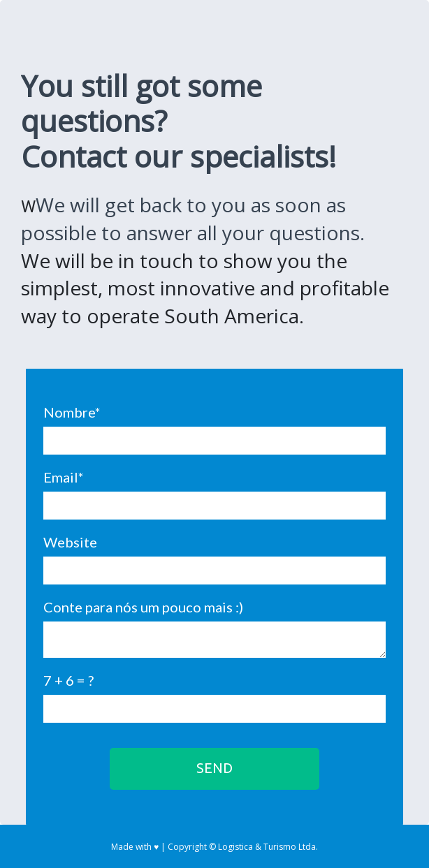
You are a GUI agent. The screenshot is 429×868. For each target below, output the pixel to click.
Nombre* (72, 412)
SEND (214, 768)
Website (70, 542)
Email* (64, 477)
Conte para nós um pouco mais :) (143, 607)
